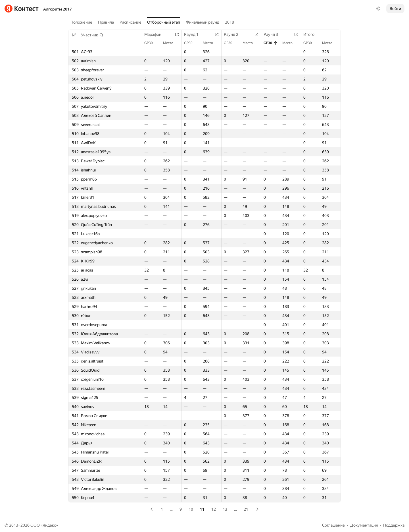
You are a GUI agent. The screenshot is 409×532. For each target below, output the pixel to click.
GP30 (151, 43)
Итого (312, 34)
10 (191, 509)
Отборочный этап (164, 22)
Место (171, 43)
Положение (81, 22)
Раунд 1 (194, 34)
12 (214, 509)
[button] (92, 35)
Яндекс (49, 525)
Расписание (131, 22)
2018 (229, 22)
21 (246, 509)
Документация (364, 525)
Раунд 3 (274, 34)
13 (225, 509)
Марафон (156, 34)
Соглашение (333, 525)
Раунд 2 (234, 34)
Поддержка (394, 525)
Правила (106, 22)
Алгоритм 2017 (58, 9)
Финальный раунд (203, 22)
